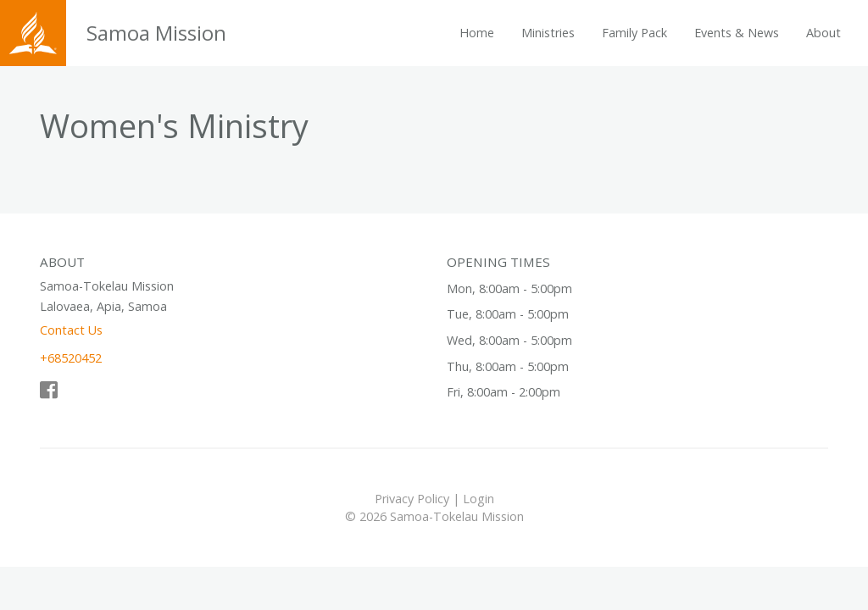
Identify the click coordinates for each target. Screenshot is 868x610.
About (823, 33)
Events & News (737, 33)
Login (479, 499)
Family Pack (634, 33)
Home (477, 33)
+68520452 (71, 358)
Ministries (548, 33)
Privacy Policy (412, 499)
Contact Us (71, 330)
